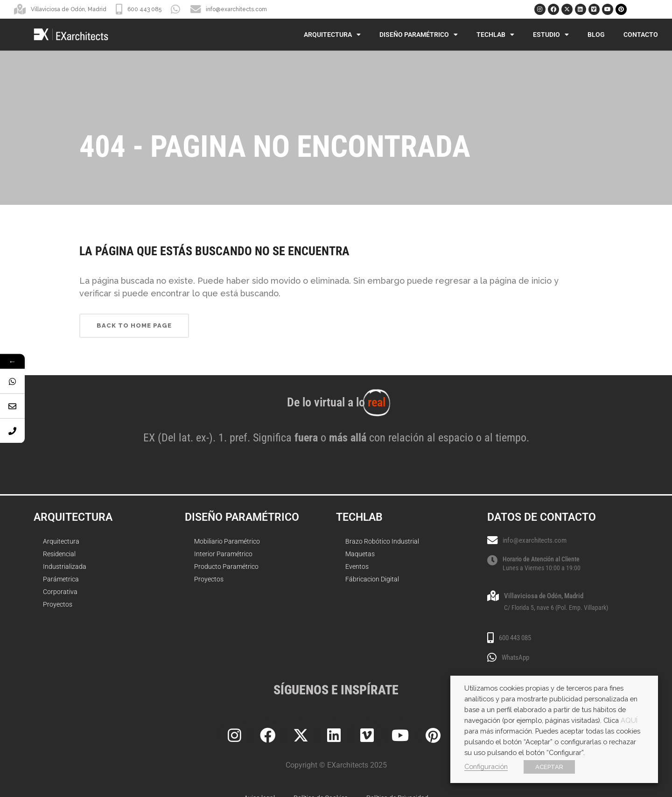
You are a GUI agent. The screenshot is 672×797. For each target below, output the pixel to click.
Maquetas (360, 554)
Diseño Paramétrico (419, 35)
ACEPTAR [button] (549, 767)
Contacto (641, 35)
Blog (596, 35)
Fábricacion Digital (372, 579)
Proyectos (58, 604)
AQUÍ (629, 720)
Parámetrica (61, 579)
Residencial (59, 554)
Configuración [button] (486, 766)
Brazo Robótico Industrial (382, 541)
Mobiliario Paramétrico (227, 541)
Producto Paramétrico (226, 566)
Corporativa (60, 592)
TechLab (495, 35)
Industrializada (65, 566)
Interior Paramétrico (223, 554)
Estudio (551, 35)
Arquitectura (332, 35)
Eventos (357, 566)
